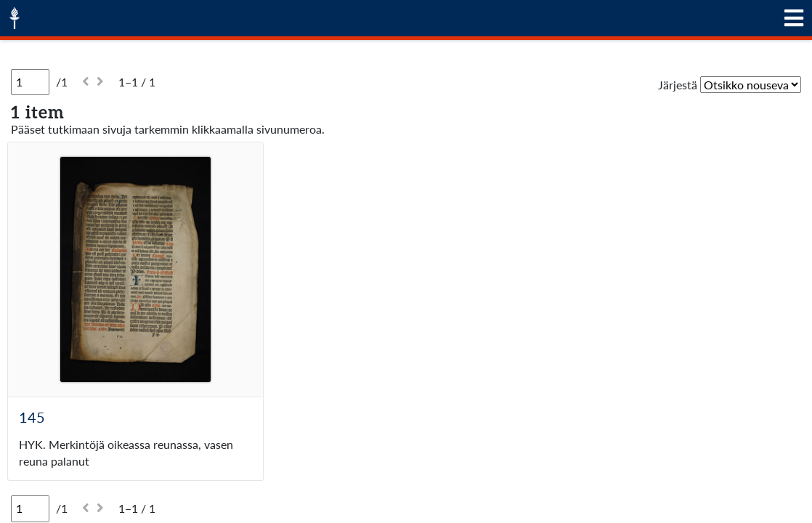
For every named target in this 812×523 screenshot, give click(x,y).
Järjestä (678, 85)
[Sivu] (30, 82)
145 (32, 417)
